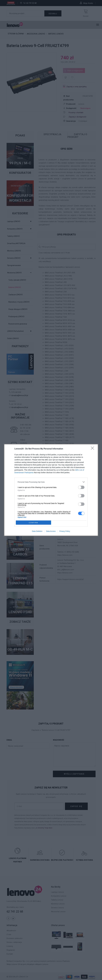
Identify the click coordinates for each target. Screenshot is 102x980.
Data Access (51, 531)
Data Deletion (37, 531)
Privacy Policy (65, 531)
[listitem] (51, 482)
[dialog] (51, 490)
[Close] (93, 449)
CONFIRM (33, 523)
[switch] (81, 487)
